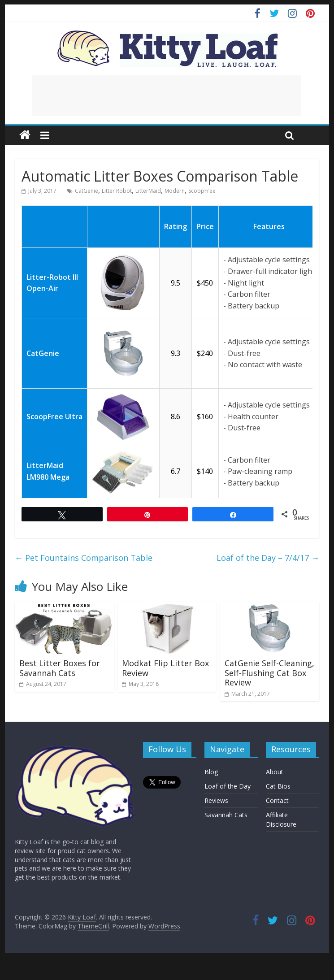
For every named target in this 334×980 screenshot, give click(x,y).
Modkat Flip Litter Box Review (165, 668)
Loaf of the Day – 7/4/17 (268, 558)
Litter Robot (117, 191)
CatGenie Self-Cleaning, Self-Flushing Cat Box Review (269, 673)
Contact (277, 800)
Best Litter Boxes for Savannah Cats (60, 668)
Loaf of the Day (228, 786)
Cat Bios (278, 786)
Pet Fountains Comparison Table (84, 558)
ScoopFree (202, 191)
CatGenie (87, 191)
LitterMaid (148, 191)
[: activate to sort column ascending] (54, 206)
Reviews (216, 800)
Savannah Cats (226, 815)
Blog (211, 772)
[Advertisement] (167, 95)
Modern (175, 191)
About (275, 772)
